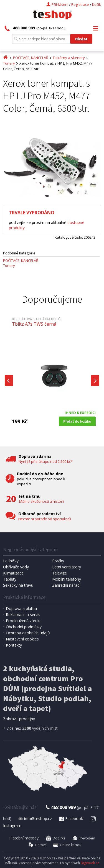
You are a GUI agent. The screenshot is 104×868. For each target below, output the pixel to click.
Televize (59, 573)
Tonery (9, 63)
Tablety (10, 579)
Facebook (71, 819)
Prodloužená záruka (24, 621)
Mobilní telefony (67, 579)
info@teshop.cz (35, 819)
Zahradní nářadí (66, 585)
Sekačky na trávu (18, 585)
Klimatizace (13, 573)
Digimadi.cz (90, 863)
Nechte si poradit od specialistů (45, 519)
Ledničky (11, 561)
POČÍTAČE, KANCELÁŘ (31, 58)
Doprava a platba (21, 608)
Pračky (58, 561)
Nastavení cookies (22, 639)
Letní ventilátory (67, 567)
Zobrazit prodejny (19, 719)
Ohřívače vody (16, 567)
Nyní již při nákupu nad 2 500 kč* (46, 461)
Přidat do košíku (77, 421)
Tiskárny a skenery (69, 58)
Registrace (80, 4)
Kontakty (14, 645)
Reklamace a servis (23, 615)
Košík (97, 4)
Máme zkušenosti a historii (42, 501)
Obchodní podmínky (24, 627)
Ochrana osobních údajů (28, 633)
